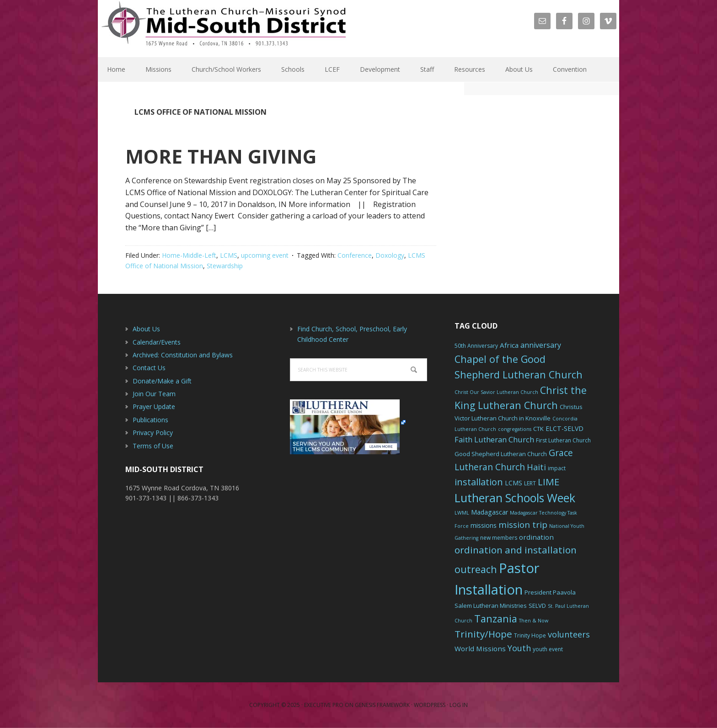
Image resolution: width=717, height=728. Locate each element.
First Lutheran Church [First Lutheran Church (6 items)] (563, 440)
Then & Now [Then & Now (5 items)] (534, 621)
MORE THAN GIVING (221, 156)
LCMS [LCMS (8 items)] (514, 483)
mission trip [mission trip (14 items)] (523, 525)
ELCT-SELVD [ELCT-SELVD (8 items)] (565, 428)
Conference (355, 255)
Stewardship (225, 266)
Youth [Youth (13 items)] (519, 648)
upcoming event (265, 255)
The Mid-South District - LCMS (224, 29)
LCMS (229, 255)
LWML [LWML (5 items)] (462, 513)
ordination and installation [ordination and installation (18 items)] (516, 550)
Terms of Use (153, 446)
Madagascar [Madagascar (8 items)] (490, 512)
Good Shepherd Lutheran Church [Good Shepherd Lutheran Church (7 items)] (501, 454)
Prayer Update (154, 407)
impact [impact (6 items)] (557, 468)
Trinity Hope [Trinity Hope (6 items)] (530, 635)
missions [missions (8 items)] (484, 525)
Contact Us (149, 368)
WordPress (430, 705)
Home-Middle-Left (189, 255)
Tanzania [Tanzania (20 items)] (496, 619)
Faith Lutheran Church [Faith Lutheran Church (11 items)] (494, 439)
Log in (459, 705)
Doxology (390, 255)
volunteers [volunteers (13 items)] (569, 634)
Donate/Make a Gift (162, 381)
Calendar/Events (157, 342)
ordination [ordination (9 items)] (536, 537)
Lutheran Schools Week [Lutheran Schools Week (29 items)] (515, 498)
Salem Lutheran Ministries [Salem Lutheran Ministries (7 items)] (491, 606)
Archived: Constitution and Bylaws (183, 355)
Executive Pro (324, 705)
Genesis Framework (382, 705)
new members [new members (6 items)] (499, 538)
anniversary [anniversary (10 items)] (541, 345)
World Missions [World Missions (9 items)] (480, 648)
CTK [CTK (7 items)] (538, 429)
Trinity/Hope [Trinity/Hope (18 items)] (483, 634)
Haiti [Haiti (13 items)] (536, 467)
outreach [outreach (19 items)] (476, 569)
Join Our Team (154, 394)
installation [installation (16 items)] (479, 482)
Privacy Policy (153, 433)
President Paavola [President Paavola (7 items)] (550, 592)
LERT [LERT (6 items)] (530, 483)
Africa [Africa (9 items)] (509, 345)
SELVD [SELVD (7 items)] (537, 606)
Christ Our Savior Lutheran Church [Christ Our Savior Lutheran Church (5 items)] (496, 392)
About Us (146, 329)
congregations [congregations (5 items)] (515, 429)
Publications (150, 420)
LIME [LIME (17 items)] (548, 482)
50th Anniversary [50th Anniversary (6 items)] (476, 346)
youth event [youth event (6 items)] (548, 649)
